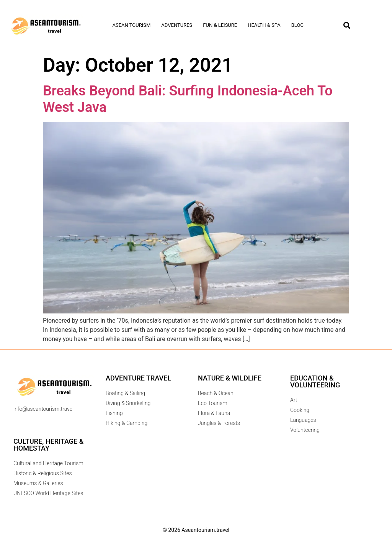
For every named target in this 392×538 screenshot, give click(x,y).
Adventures (177, 25)
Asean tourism (131, 25)
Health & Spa (264, 25)
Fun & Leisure (220, 25)
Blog (298, 25)
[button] (347, 25)
